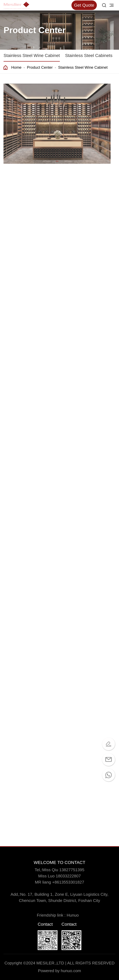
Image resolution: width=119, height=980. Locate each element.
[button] (56, 161)
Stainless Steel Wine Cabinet (83, 67)
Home (16, 67)
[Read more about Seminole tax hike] (17, 5)
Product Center (40, 67)
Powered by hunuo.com (59, 971)
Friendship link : (52, 915)
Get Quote (84, 5)
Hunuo (74, 915)
